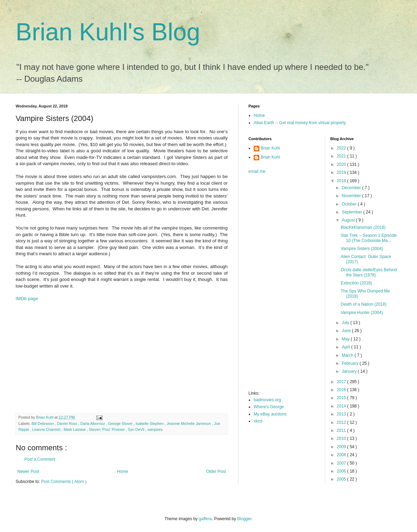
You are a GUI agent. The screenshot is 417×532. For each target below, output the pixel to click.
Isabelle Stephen (150, 424)
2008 (342, 455)
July (346, 323)
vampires (155, 429)
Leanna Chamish (47, 429)
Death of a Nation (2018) (363, 304)
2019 (342, 172)
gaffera (205, 519)
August (349, 220)
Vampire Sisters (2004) (362, 249)
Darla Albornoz (93, 424)
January (350, 371)
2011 (342, 430)
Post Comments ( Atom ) (64, 482)
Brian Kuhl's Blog (108, 32)
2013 (342, 414)
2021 (342, 156)
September (352, 212)
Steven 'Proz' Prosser (107, 429)
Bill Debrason (43, 424)
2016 (342, 390)
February (350, 363)
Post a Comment (40, 459)
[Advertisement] (122, 357)
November (352, 196)
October (350, 204)
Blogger (244, 519)
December (352, 188)
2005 (342, 479)
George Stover (121, 424)
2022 (342, 148)
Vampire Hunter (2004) (362, 313)
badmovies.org (267, 400)
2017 (342, 382)
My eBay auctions (270, 414)
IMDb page (27, 299)
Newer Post (28, 471)
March (348, 355)
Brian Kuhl (270, 148)
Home (123, 471)
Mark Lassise (75, 429)
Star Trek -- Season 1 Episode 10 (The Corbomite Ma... (369, 238)
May (346, 339)
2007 (342, 463)
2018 (342, 181)
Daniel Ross (68, 424)
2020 (342, 164)
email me (257, 171)
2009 (342, 447)
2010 (342, 438)
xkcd (258, 421)
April (346, 347)
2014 (342, 406)
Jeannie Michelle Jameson (189, 424)
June (347, 331)
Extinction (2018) (356, 283)
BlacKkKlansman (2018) (363, 227)
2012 (342, 422)
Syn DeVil (137, 429)
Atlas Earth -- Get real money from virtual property (300, 123)
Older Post (216, 471)
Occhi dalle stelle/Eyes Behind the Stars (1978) (369, 272)
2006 (342, 471)
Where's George (269, 407)
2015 (342, 398)
